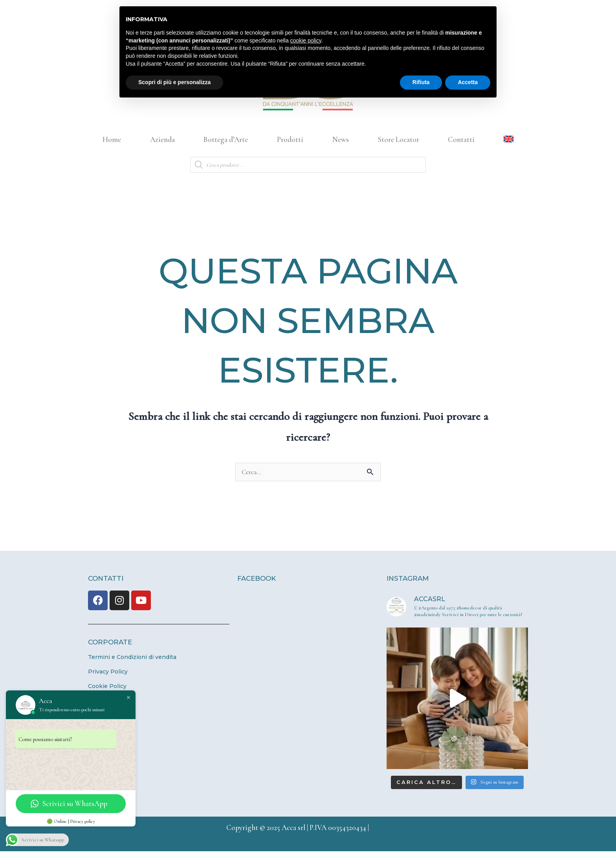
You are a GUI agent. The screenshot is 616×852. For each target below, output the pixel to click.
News (341, 139)
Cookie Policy (107, 687)
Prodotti (290, 139)
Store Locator (399, 139)
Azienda (162, 139)
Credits (380, 828)
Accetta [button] (468, 82)
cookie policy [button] (306, 40)
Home (112, 139)
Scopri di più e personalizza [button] (174, 82)
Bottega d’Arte (226, 139)
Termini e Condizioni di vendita (132, 658)
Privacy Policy (108, 672)
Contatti (461, 139)
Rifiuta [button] (421, 82)
